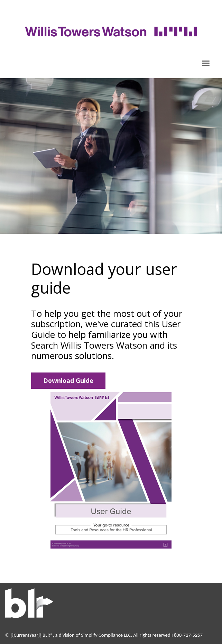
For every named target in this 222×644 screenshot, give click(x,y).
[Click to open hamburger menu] (206, 63)
